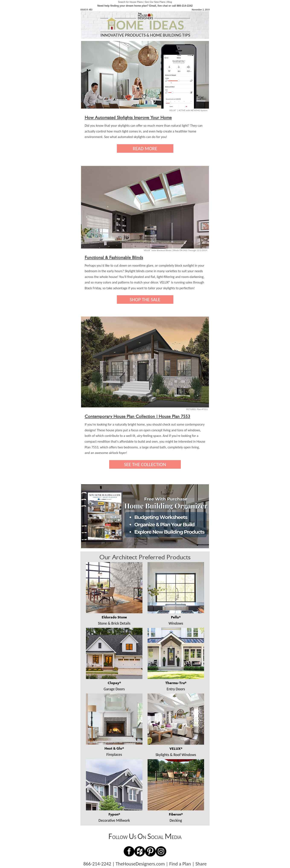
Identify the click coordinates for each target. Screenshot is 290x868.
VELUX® (173, 110)
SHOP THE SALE (145, 300)
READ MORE (145, 148)
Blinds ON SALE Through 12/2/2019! (190, 250)
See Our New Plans (155, 2)
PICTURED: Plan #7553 (197, 409)
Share (201, 864)
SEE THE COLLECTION (145, 464)
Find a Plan (180, 864)
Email (153, 6)
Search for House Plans (130, 2)
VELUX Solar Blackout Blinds (157, 250)
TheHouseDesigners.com (140, 864)
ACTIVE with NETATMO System (193, 110)
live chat (163, 6)
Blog (170, 2)
